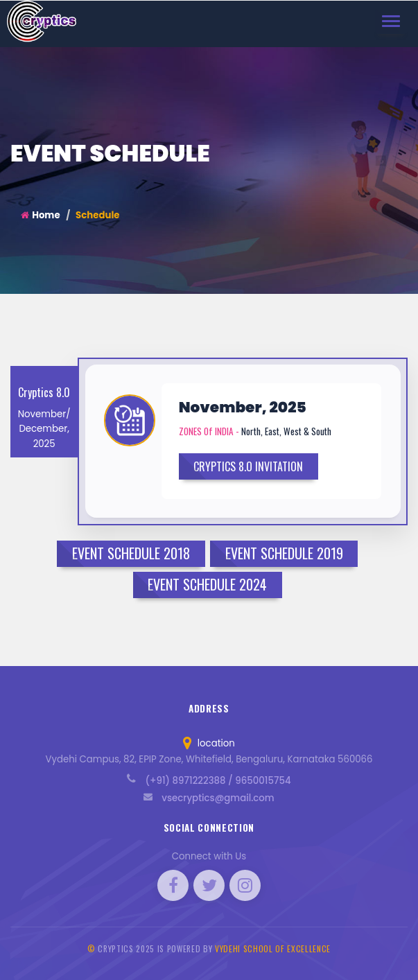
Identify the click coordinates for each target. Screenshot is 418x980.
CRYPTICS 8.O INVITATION (248, 466)
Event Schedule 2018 (131, 553)
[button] (133, 441)
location (209, 743)
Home (41, 215)
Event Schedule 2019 (284, 553)
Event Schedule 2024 (207, 584)
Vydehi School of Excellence (273, 948)
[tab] (243, 435)
